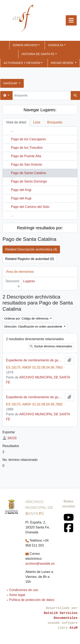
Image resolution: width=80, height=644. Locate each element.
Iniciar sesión (62, 63)
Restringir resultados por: (40, 228)
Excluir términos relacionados (51, 346)
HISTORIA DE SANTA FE (38, 54)
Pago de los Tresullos (27, 148)
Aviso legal (17, 595)
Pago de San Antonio (26, 165)
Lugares (29, 281)
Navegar (11, 83)
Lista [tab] (37, 122)
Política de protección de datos (32, 600)
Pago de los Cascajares (28, 139)
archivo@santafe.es (40, 564)
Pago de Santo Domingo (29, 181)
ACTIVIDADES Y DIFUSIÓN (22, 63)
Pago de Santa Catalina (28, 173)
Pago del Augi (21, 198)
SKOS (10, 438)
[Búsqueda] (42, 95)
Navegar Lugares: (40, 110)
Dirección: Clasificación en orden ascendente (34, 327)
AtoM (74, 628)
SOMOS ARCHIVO (25, 45)
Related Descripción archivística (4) (31, 249)
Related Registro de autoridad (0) (30, 259)
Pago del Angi (21, 190)
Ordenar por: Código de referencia (27, 318)
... (12, 131)
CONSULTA (56, 45)
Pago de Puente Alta (26, 156)
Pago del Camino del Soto (30, 207)
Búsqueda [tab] (55, 122)
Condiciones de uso (24, 590)
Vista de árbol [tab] (16, 122)
